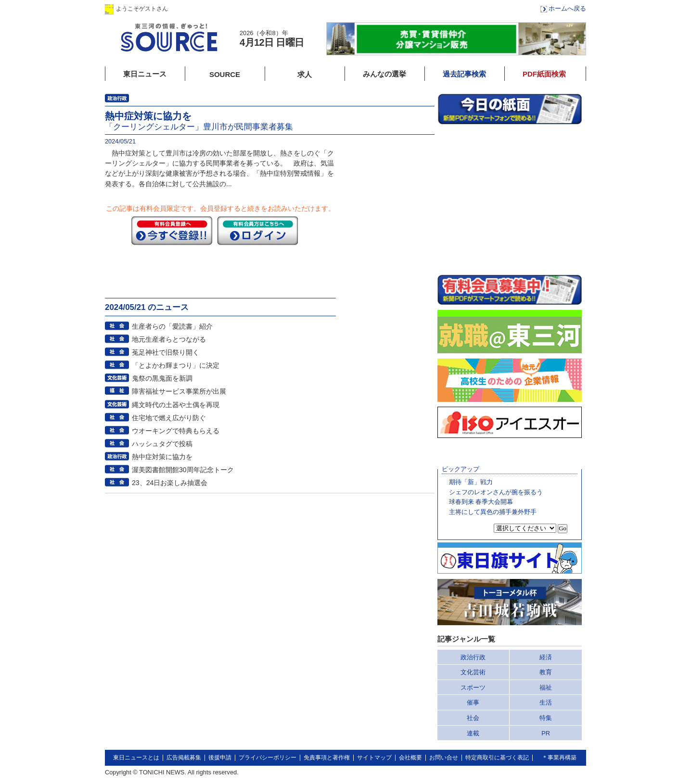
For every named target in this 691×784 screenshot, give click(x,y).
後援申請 (220, 758)
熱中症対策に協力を (162, 457)
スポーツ (473, 688)
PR (546, 733)
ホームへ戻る (567, 8)
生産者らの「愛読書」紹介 (172, 326)
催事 (473, 702)
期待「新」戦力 (471, 482)
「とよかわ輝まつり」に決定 (176, 365)
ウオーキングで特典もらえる (176, 431)
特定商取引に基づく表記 (497, 758)
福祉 (546, 688)
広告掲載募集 (184, 758)
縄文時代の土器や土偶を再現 (176, 405)
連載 (473, 733)
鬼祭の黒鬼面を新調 (162, 378)
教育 (546, 672)
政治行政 (473, 657)
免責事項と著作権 (327, 758)
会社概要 (410, 758)
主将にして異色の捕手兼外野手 (493, 512)
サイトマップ (374, 758)
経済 (546, 657)
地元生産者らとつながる (169, 339)
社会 (473, 718)
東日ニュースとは (136, 758)
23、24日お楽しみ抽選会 (170, 483)
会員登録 (263, 8)
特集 (546, 718)
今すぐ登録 (172, 231)
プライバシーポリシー (268, 758)
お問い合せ (444, 758)
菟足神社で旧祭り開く (166, 352)
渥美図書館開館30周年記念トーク (183, 470)
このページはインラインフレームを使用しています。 (510, 199)
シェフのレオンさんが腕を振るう (496, 492)
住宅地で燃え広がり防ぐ (169, 418)
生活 (546, 702)
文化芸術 (473, 672)
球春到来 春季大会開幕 (481, 502)
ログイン (203, 8)
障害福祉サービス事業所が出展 (179, 391)
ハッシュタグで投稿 (162, 444)
